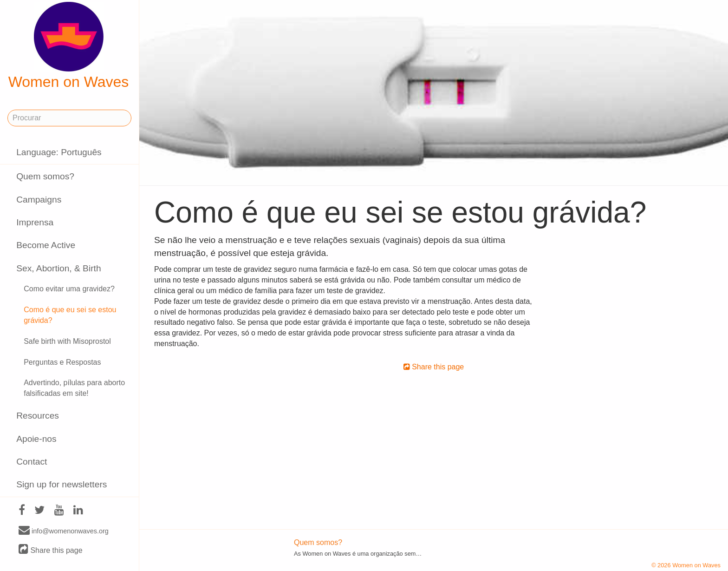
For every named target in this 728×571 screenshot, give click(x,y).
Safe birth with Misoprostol (67, 341)
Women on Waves (69, 46)
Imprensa (35, 222)
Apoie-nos (36, 439)
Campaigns (39, 200)
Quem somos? (45, 176)
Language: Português (59, 152)
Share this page (51, 550)
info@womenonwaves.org (64, 531)
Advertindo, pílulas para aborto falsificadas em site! (74, 388)
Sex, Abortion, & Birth (58, 268)
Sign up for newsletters (62, 484)
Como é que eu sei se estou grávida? (70, 315)
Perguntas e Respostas (62, 362)
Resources (38, 416)
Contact (32, 462)
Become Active (46, 245)
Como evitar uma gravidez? (69, 289)
